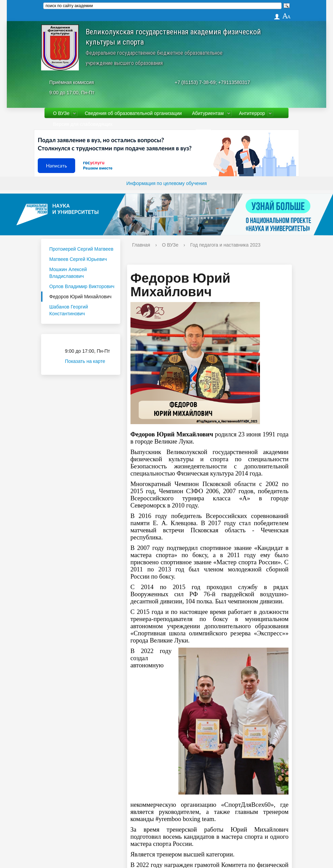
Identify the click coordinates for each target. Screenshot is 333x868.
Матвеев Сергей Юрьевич (78, 259)
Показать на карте (89, 361)
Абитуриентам (208, 113)
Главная (141, 245)
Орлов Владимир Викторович (82, 286)
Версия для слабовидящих (83, 124)
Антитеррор (252, 113)
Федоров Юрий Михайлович (80, 297)
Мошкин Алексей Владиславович (68, 273)
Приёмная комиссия (72, 82)
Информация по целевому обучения (166, 183)
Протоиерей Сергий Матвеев (81, 249)
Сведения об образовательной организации (133, 113)
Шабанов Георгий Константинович (69, 310)
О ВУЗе (61, 113)
